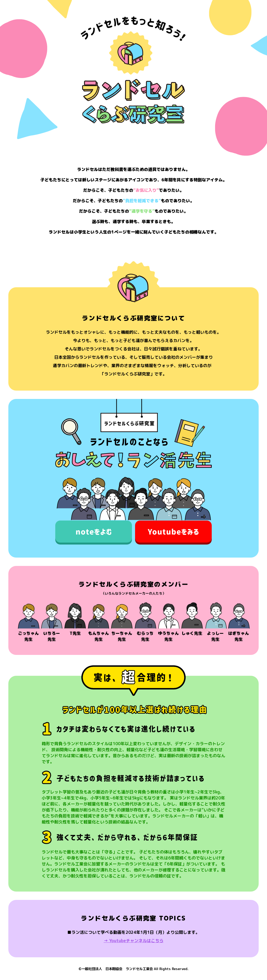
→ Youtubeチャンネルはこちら (134, 941)
